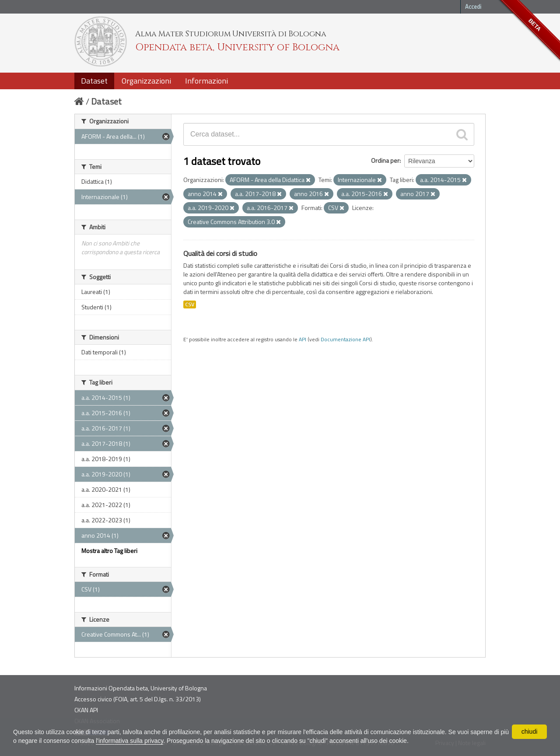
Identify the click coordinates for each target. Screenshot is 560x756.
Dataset (94, 81)
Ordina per (385, 160)
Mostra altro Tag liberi (109, 551)
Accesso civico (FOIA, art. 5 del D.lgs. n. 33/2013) (138, 699)
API (303, 339)
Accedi (473, 7)
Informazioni (206, 81)
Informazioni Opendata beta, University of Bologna (141, 688)
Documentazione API (345, 339)
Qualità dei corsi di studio (220, 253)
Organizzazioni (146, 81)
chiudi (530, 731)
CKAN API (86, 710)
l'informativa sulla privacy (129, 741)
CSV (190, 304)
